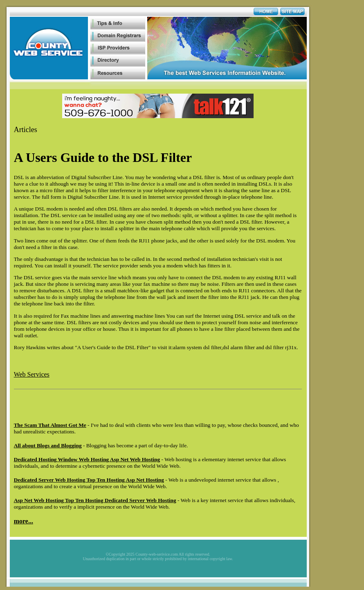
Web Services (32, 374)
